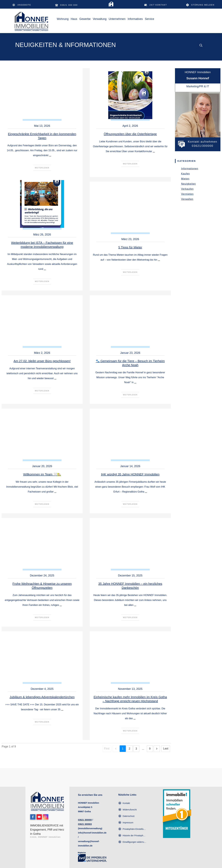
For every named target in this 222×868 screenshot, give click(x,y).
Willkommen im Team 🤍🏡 (42, 474)
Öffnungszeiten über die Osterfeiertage (130, 134)
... (50, 155)
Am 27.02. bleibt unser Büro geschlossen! (42, 361)
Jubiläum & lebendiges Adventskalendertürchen (42, 697)
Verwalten (187, 199)
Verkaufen (187, 189)
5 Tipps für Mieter (130, 247)
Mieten (185, 179)
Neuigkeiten (189, 184)
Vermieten (187, 194)
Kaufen (186, 174)
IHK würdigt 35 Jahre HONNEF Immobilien (130, 474)
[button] (132, 829)
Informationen (190, 169)
